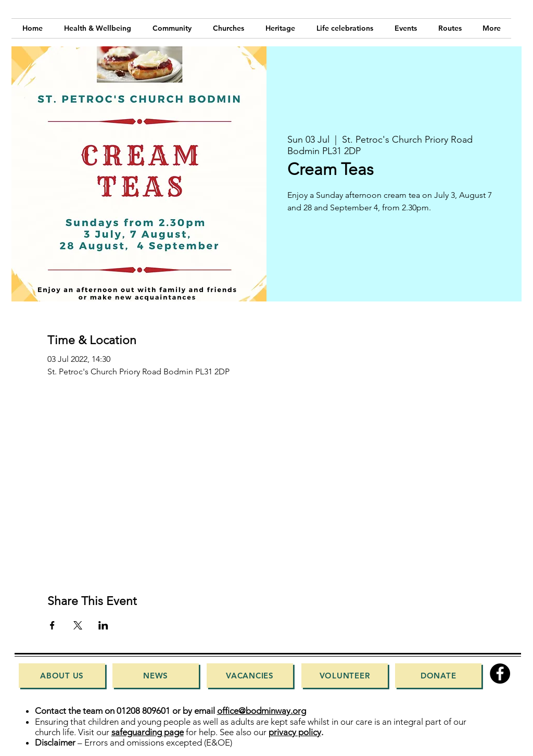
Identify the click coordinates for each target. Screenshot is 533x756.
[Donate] (438, 676)
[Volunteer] (345, 676)
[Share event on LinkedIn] (103, 625)
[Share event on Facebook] (52, 625)
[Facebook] (500, 673)
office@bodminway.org (262, 711)
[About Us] (62, 676)
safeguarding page (148, 732)
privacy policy (295, 732)
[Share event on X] (78, 625)
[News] (156, 676)
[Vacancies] (250, 676)
